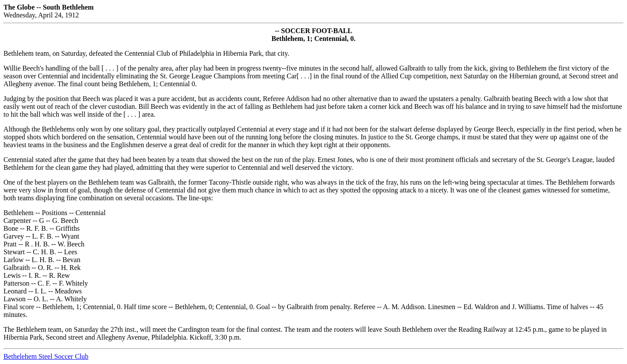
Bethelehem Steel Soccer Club (46, 356)
